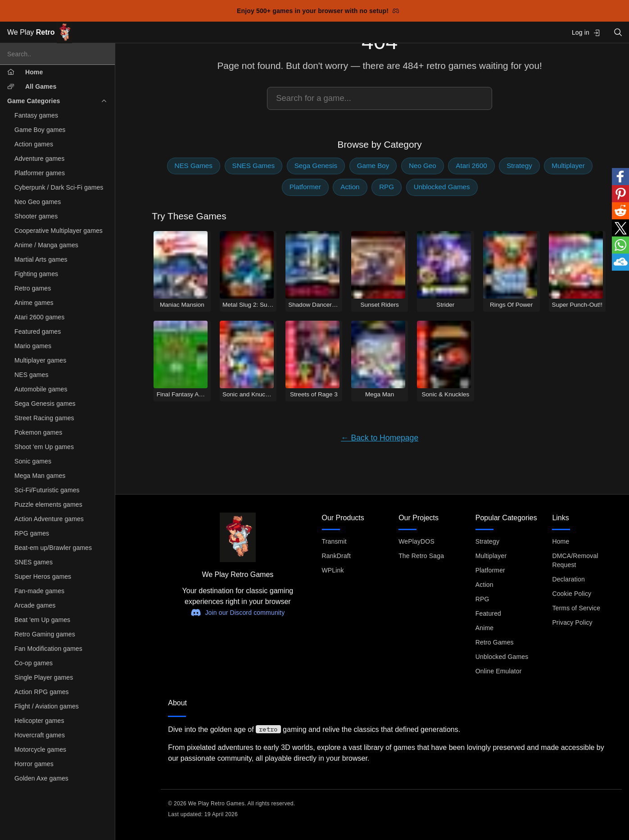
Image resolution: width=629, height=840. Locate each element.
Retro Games (495, 642)
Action (350, 187)
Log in (586, 33)
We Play (40, 33)
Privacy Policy (572, 622)
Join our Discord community (238, 613)
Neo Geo (423, 166)
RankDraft (336, 556)
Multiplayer (568, 166)
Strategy (519, 166)
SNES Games (254, 166)
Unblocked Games (442, 187)
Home (561, 541)
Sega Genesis (316, 166)
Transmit (334, 541)
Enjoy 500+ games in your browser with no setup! (318, 11)
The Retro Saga (421, 556)
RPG (387, 187)
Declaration (568, 579)
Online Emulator (499, 671)
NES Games (194, 166)
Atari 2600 (471, 166)
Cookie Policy (572, 594)
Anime (484, 628)
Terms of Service (576, 608)
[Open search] (618, 32)
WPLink (333, 570)
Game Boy (373, 166)
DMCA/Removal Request (575, 560)
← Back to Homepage (380, 438)
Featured (488, 613)
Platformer (305, 187)
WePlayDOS (416, 541)
